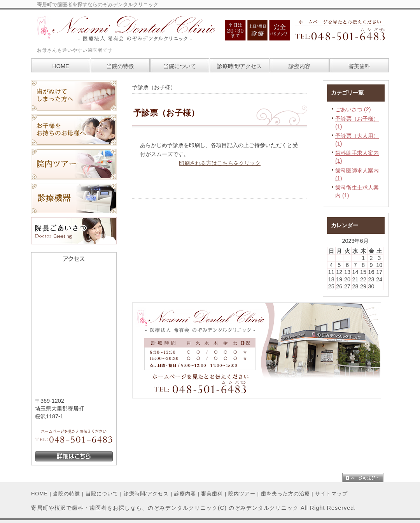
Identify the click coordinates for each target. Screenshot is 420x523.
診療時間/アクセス (146, 494)
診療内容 (185, 494)
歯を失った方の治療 (285, 494)
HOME (39, 494)
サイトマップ (331, 494)
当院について (102, 494)
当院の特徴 (66, 494)
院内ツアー (242, 494)
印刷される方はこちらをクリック (220, 163)
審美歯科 (212, 494)
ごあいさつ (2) (353, 109)
